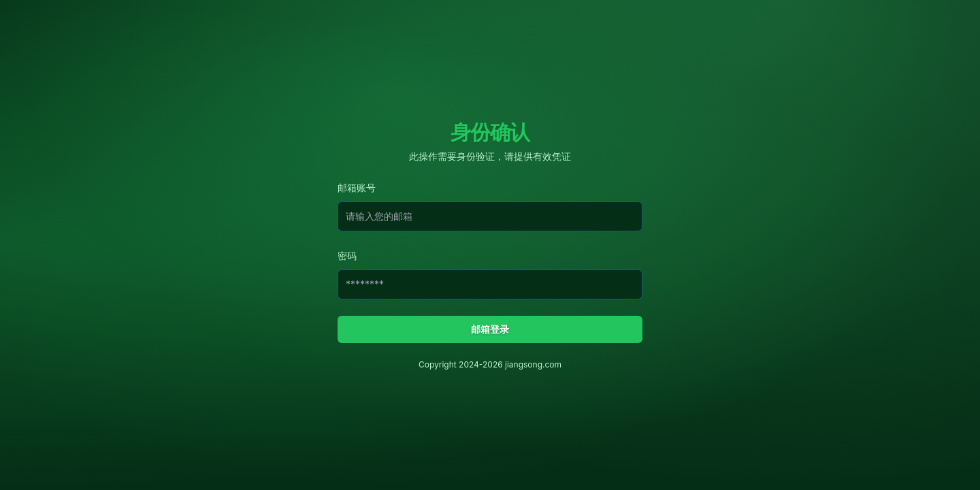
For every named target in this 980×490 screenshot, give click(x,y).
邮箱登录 (490, 329)
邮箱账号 (357, 187)
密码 (347, 256)
